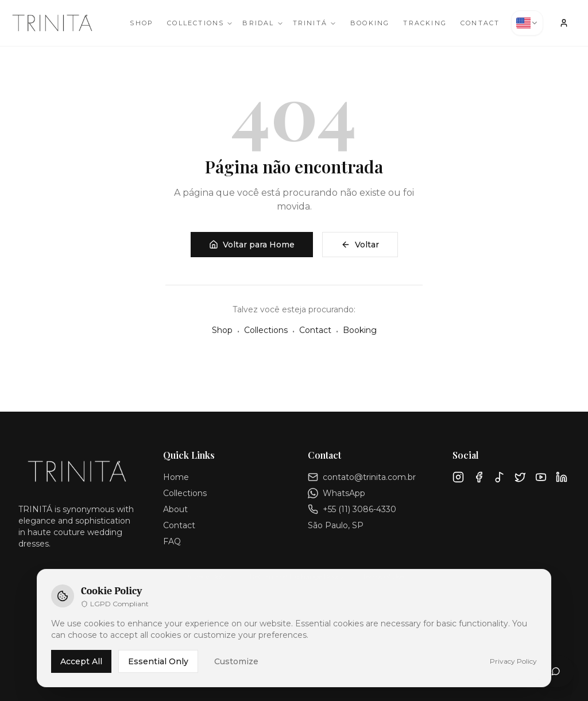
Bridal (263, 23)
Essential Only (158, 661)
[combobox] (527, 23)
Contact (480, 23)
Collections (200, 23)
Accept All (81, 661)
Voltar (360, 245)
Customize (236, 661)
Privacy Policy (513, 661)
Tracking (425, 23)
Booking (370, 23)
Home (176, 477)
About (175, 509)
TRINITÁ (315, 23)
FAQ (172, 541)
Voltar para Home (252, 245)
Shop (142, 23)
